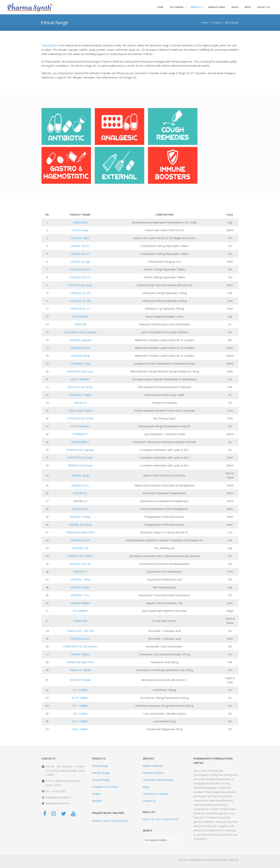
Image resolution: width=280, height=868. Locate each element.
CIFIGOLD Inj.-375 (80, 293)
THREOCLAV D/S (80, 639)
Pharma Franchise (153, 773)
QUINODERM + (80, 442)
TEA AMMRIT (80, 611)
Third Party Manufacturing (158, 780)
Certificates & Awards (155, 794)
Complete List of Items (105, 787)
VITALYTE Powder (80, 680)
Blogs (146, 787)
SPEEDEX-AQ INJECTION (80, 532)
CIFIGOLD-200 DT (80, 277)
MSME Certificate (153, 766)
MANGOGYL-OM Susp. (80, 371)
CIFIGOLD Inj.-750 (80, 301)
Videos (235, 7)
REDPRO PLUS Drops (80, 458)
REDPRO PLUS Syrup (80, 465)
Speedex (97, 801)
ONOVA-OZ (80, 403)
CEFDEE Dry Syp (80, 262)
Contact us (263, 7)
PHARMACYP (80, 434)
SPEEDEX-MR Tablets (80, 556)
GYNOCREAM (80, 316)
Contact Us (149, 801)
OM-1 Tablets (80, 729)
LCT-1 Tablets (80, 721)
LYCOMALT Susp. (80, 364)
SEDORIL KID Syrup (80, 525)
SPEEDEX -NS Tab (80, 564)
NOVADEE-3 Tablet (80, 395)
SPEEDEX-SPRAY (80, 587)
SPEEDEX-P (80, 572)
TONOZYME (80, 621)
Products (196, 7)
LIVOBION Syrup (80, 356)
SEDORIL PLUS (80, 485)
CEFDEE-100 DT (80, 246)
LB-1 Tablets (80, 714)
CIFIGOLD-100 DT (80, 269)
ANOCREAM (80, 222)
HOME (160, 7)
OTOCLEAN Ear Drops (80, 418)
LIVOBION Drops (80, 348)
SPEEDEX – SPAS (80, 579)
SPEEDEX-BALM (80, 540)
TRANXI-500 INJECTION (80, 662)
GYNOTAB (80, 324)
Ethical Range (100, 766)
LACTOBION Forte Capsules (80, 332)
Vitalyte (96, 794)
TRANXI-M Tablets (80, 670)
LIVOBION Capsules (80, 340)
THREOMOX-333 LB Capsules (80, 646)
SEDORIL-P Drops (80, 517)
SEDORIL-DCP (80, 509)
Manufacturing (217, 7)
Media (248, 7)
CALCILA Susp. (80, 230)
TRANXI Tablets (80, 654)
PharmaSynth (49, 45)
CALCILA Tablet (80, 238)
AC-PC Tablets (80, 698)
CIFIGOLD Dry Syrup (80, 285)
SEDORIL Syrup (80, 475)
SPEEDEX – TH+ (80, 595)
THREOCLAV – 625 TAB (80, 631)
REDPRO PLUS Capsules (80, 450)
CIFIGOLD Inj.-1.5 (80, 309)
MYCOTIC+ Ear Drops (80, 387)
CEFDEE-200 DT (80, 254)
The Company (177, 7)
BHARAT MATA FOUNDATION (110, 821)
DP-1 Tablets (80, 706)
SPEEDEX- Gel (80, 548)
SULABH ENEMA (80, 603)
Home (205, 23)
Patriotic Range (101, 773)
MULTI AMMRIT (80, 379)
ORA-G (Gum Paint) (80, 411)
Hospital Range (101, 780)
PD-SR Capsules (80, 426)
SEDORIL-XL (80, 493)
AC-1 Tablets (80, 690)
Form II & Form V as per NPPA (161, 819)
